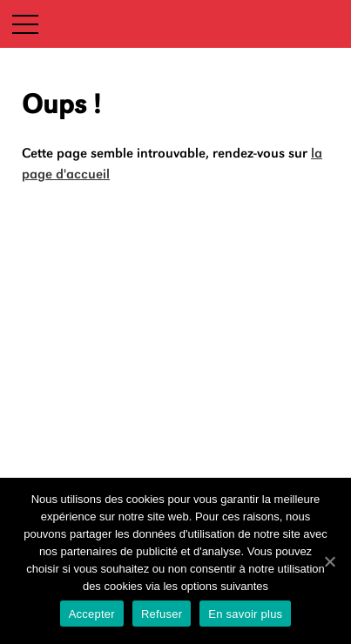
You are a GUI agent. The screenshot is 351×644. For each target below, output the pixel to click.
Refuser (162, 614)
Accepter (92, 614)
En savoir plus (245, 614)
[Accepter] (329, 561)
